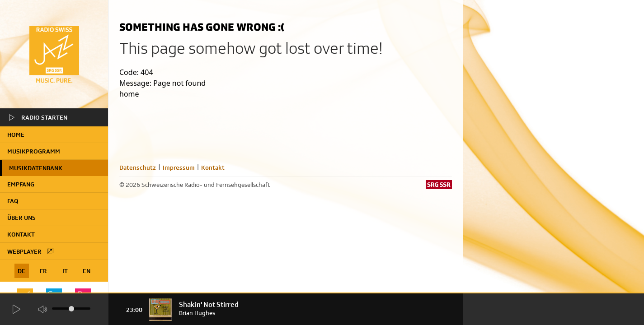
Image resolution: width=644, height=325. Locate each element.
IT (65, 271)
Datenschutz (138, 167)
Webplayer (31, 251)
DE (21, 271)
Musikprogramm (34, 151)
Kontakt (21, 234)
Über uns (21, 218)
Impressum (179, 167)
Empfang (21, 184)
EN (87, 271)
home (16, 135)
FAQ (13, 201)
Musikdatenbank (36, 168)
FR (43, 271)
